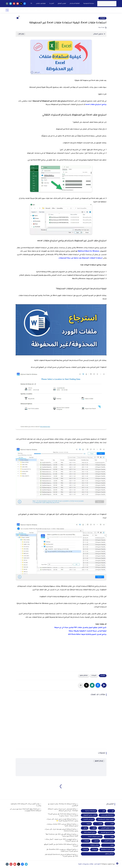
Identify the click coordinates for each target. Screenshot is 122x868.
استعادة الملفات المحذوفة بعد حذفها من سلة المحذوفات (81, 258)
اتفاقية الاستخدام (75, 4)
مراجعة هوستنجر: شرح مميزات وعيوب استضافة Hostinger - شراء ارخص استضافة (63, 810)
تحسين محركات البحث (95, 837)
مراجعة (114, 10)
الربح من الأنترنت (88, 819)
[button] (98, 685)
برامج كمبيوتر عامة (90, 832)
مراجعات (85, 850)
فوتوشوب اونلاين (41, 4)
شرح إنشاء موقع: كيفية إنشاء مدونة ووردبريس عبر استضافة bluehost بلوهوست (26, 810)
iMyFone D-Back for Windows (89, 251)
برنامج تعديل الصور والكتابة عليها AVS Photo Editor (87, 634)
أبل (113, 811)
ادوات (13, 10)
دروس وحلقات (95, 845)
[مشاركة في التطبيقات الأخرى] (81, 685)
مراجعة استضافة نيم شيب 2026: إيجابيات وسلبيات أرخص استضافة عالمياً (62, 825)
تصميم (97, 841)
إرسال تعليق (99, 761)
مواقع (97, 10)
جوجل (112, 845)
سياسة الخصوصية (89, 4)
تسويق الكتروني (64, 10)
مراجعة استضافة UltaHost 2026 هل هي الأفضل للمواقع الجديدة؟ (61, 845)
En (31, 4)
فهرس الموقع (62, 4)
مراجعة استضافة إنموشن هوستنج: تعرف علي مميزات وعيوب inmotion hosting (61, 830)
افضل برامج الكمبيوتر (90, 815)
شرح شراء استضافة (50, 10)
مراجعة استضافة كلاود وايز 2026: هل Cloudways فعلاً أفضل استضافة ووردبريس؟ (62, 835)
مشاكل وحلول (76, 10)
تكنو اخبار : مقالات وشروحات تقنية (89, 864)
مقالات (84, 10)
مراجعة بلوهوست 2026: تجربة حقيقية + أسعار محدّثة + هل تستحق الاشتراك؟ (61, 840)
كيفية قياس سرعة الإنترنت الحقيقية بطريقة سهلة (88, 631)
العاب (112, 824)
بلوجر (112, 837)
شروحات (32, 10)
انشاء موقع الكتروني (107, 828)
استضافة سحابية (91, 811)
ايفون (94, 828)
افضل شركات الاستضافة (106, 819)
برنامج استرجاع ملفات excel (96, 105)
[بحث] (7, 10)
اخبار (104, 811)
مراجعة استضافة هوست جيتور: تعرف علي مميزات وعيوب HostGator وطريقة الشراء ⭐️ (62, 820)
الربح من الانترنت (22, 10)
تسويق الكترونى (109, 841)
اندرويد (39, 10)
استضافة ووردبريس (108, 815)
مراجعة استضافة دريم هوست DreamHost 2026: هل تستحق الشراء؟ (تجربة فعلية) (62, 850)
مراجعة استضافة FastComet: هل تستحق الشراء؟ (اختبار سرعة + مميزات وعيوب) (63, 815)
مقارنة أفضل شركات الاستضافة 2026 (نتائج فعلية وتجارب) (26, 805)
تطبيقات (87, 841)
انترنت (100, 824)
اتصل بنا (52, 4)
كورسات (91, 10)
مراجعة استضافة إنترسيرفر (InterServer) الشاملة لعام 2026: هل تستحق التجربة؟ (61, 855)
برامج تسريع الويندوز (107, 832)
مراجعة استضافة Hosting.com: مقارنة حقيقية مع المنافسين (63, 805)
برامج (105, 10)
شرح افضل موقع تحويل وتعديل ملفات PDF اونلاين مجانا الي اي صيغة (80, 628)
